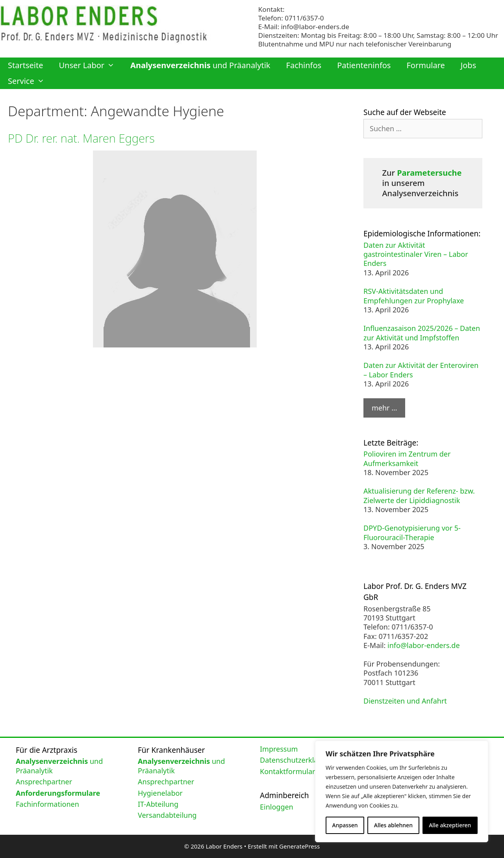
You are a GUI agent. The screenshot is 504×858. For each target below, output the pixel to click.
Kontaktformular (288, 771)
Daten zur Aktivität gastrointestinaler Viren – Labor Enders (416, 254)
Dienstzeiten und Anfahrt (405, 701)
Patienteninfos (364, 65)
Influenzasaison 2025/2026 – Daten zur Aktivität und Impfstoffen (422, 333)
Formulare (425, 65)
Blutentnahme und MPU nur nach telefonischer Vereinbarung (355, 44)
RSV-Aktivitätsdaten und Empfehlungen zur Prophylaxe (414, 296)
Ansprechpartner (44, 782)
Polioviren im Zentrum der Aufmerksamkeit (407, 458)
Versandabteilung (167, 815)
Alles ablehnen (393, 825)
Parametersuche (429, 173)
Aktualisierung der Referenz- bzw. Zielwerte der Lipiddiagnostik (419, 495)
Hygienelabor (160, 793)
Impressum (279, 749)
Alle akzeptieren (450, 825)
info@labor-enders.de (315, 27)
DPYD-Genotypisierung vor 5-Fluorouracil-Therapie (412, 532)
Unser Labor (91, 65)
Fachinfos (304, 65)
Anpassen (345, 825)
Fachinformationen (47, 804)
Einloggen (277, 807)
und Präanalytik (200, 65)
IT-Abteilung (158, 804)
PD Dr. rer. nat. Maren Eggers (83, 138)
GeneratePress (299, 846)
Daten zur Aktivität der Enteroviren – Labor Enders (421, 370)
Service (30, 81)
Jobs (468, 65)
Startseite (25, 65)
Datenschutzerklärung (297, 760)
